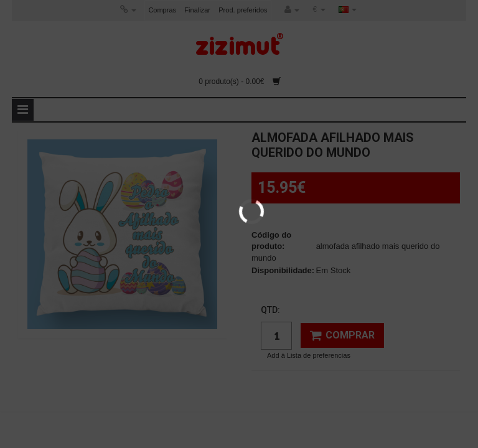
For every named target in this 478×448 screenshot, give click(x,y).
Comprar (342, 335)
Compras (162, 10)
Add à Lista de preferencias (309, 355)
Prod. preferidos (243, 10)
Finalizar (197, 10)
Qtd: (270, 310)
